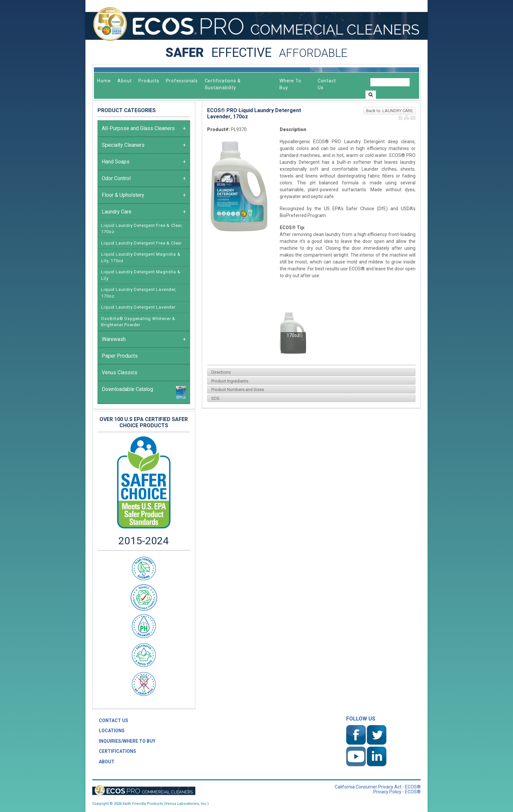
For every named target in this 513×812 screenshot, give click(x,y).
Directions (220, 372)
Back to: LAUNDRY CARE (389, 111)
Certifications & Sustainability (223, 84)
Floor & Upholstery (144, 195)
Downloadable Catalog (144, 392)
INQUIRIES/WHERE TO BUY (127, 741)
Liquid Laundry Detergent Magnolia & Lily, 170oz (141, 257)
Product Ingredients (229, 381)
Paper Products (120, 356)
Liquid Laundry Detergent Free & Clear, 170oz (142, 229)
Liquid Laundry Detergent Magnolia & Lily (141, 275)
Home (104, 81)
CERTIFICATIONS (117, 751)
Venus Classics (120, 372)
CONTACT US (114, 720)
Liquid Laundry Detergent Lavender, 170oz (139, 293)
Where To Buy (290, 84)
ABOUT (107, 762)
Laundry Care (144, 212)
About (124, 81)
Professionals (182, 81)
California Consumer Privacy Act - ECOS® (378, 787)
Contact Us (327, 84)
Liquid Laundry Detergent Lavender (138, 307)
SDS (214, 398)
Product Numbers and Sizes (237, 389)
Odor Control (144, 178)
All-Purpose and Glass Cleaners (144, 128)
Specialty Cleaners (144, 145)
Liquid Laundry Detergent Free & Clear (142, 243)
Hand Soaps (144, 162)
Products (149, 81)
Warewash (144, 339)
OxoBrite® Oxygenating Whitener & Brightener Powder (138, 322)
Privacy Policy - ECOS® (397, 792)
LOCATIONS (112, 731)
